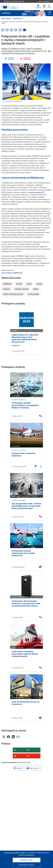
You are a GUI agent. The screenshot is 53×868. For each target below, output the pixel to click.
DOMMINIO (7, 284)
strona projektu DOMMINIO (12, 273)
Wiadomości (18, 19)
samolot (39, 284)
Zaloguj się (38, 6)
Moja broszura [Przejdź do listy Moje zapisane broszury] (33, 768)
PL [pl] (25, 30)
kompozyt (7, 289)
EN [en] (7, 30)
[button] (44, 6)
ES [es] (12, 30)
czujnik (29, 284)
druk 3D (19, 284)
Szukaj (49, 6)
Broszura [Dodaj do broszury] (18, 768)
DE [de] (3, 30)
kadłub (36, 289)
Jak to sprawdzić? (45, 1)
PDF (28, 756)
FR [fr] (16, 30)
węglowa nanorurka (22, 289)
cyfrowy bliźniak (34, 294)
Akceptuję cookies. (26, 860)
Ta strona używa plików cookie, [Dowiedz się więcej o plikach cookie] (15, 853)
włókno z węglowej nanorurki (13, 294)
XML (28, 750)
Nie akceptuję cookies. (26, 865)
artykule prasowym (37, 192)
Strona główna (6, 19)
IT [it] (20, 30)
